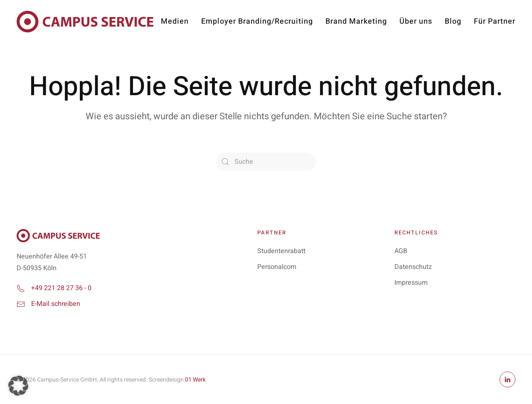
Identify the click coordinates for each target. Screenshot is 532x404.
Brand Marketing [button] (356, 21)
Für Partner (495, 21)
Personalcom (277, 267)
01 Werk (195, 380)
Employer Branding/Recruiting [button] (257, 21)
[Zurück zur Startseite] (85, 22)
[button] (18, 386)
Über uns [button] (416, 21)
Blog (453, 21)
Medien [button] (175, 21)
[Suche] (266, 162)
